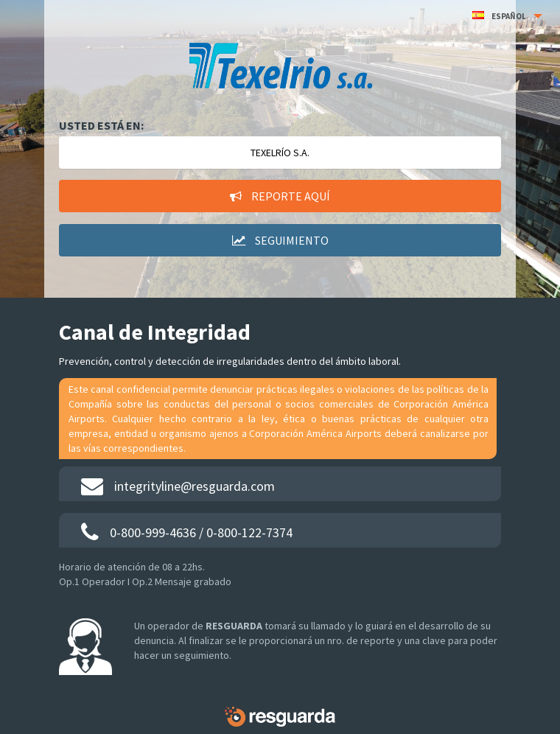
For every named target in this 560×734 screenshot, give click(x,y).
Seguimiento (280, 240)
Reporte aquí (280, 196)
